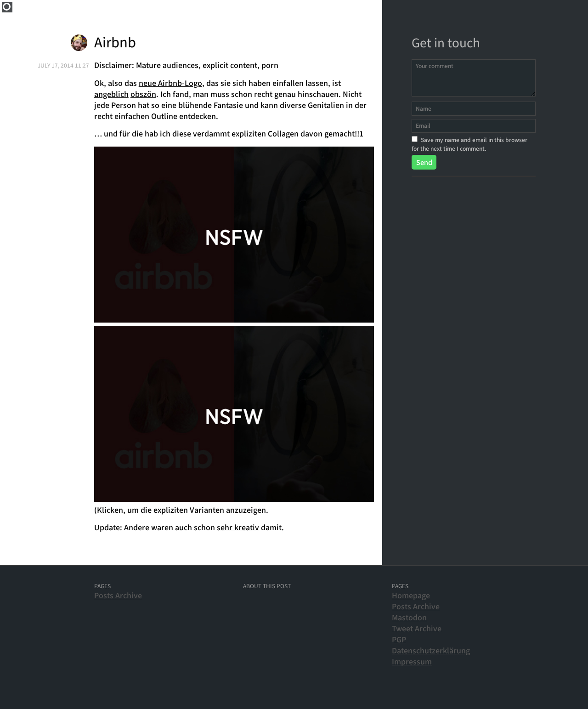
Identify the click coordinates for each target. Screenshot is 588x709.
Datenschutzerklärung (431, 651)
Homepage (411, 596)
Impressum (412, 662)
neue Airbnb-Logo (170, 83)
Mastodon (409, 618)
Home (7, 7)
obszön (143, 94)
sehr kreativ (238, 528)
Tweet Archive (417, 629)
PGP (399, 640)
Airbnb (115, 43)
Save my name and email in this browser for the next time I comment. (469, 144)
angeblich (111, 94)
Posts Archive (118, 596)
